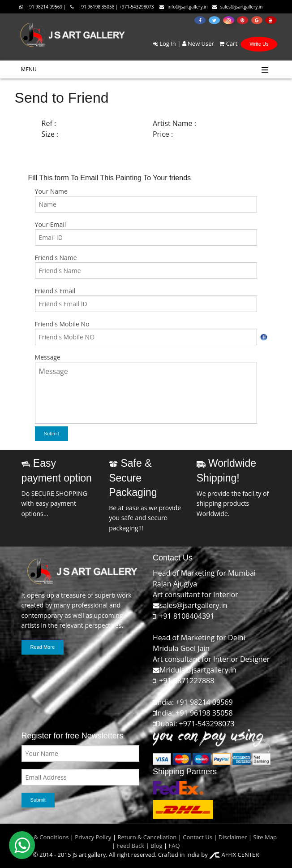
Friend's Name (56, 258)
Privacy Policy (93, 837)
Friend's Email (55, 291)
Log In (165, 43)
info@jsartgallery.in (184, 7)
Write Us (259, 44)
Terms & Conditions (42, 837)
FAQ (174, 846)
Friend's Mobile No (62, 324)
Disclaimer (232, 837)
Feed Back (131, 846)
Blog (157, 846)
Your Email (51, 224)
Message (48, 357)
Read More (43, 647)
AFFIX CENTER (234, 855)
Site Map (264, 837)
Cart (226, 43)
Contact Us (198, 837)
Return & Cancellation (147, 837)
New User (198, 43)
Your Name (51, 191)
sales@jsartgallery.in (238, 7)
